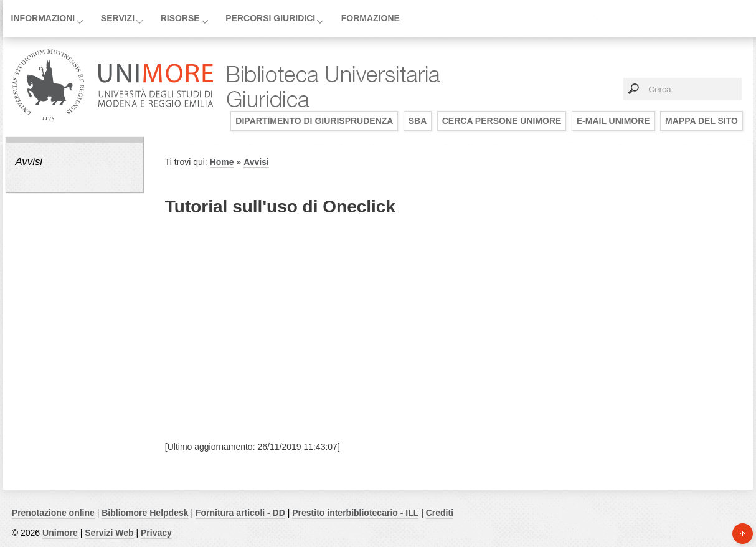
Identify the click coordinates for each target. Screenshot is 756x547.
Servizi (118, 18)
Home (222, 162)
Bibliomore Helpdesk (145, 513)
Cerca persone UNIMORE (502, 121)
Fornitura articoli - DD (240, 513)
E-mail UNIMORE (613, 121)
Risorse (180, 18)
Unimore (60, 533)
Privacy (156, 533)
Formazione (371, 18)
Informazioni (43, 18)
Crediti (440, 513)
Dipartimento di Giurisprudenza (314, 121)
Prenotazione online (53, 513)
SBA (418, 121)
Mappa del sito (702, 121)
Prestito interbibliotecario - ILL (355, 513)
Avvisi (29, 162)
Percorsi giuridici (270, 18)
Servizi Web (109, 533)
